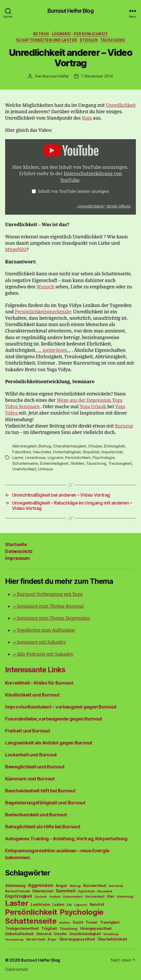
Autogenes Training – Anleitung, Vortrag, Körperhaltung (66, 839)
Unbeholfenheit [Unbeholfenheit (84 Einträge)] (19, 934)
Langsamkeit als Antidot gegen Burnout (49, 743)
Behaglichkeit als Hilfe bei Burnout (43, 827)
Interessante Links (35, 670)
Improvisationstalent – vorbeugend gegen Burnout (61, 707)
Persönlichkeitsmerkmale (43, 312)
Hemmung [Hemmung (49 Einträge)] (125, 897)
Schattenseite (25, 463)
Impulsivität (112, 452)
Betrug (41, 34)
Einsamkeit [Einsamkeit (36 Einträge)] (105, 891)
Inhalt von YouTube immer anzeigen (74, 191)
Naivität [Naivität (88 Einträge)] (97, 904)
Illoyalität (91, 452)
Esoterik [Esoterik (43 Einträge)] (41, 897)
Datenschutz (19, 551)
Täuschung (113, 40)
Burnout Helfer (56, 76)
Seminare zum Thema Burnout (48, 606)
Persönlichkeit (91, 34)
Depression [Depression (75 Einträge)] (43, 891)
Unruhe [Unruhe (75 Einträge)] (60, 934)
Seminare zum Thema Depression (51, 618)
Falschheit (22, 452)
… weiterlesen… (54, 350)
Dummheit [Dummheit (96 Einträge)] (66, 891)
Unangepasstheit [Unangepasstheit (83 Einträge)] (96, 929)
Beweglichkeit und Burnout (35, 767)
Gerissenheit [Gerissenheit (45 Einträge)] (95, 897)
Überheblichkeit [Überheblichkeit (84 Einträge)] (112, 939)
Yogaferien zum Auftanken (44, 630)
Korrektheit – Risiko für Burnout (39, 683)
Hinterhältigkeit (67, 452)
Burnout (124, 426)
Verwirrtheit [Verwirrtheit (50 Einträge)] (36, 939)
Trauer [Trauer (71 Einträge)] (91, 922)
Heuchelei (42, 452)
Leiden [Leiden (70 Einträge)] (58, 905)
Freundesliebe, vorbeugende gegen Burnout (54, 719)
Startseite (16, 544)
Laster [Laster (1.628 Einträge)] (17, 903)
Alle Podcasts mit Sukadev (43, 654)
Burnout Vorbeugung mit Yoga (48, 594)
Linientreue (35, 457)
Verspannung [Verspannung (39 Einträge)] (14, 939)
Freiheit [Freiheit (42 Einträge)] (55, 897)
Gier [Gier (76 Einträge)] (110, 896)
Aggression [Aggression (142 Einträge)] (40, 885)
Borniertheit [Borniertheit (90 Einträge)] (95, 886)
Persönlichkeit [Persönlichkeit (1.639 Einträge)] (31, 912)
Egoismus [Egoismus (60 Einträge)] (86, 891)
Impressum (17, 558)
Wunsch (45, 287)
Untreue (45, 469)
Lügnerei (61, 34)
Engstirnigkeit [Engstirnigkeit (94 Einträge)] (19, 896)
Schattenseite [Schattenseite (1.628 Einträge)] (31, 921)
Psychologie (103, 457)
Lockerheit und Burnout (31, 755)
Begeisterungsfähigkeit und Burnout (45, 803)
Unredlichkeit (121, 105)
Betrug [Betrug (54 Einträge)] (75, 886)
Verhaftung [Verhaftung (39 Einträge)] (111, 934)
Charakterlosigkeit (69, 446)
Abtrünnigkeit (25, 446)
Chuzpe (95, 446)
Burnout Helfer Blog (70, 11)
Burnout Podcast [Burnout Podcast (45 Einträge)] (17, 891)
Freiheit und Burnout (28, 731)
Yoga (87, 118)
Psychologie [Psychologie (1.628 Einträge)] (82, 912)
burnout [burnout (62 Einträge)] (116, 886)
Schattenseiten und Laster (47, 40)
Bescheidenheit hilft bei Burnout (40, 791)
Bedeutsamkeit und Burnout (36, 815)
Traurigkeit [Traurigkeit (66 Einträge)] (110, 922)
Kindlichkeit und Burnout (32, 695)
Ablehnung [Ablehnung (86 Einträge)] (15, 886)
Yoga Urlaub (93, 407)
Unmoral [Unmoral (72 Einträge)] (44, 934)
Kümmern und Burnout (30, 779)
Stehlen (89, 40)
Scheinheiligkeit (54, 463)
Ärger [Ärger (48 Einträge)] (52, 939)
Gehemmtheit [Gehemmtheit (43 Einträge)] (72, 897)
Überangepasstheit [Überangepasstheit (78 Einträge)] (77, 939)
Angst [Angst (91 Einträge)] (61, 886)
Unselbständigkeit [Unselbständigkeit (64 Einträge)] (85, 934)
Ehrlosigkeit (114, 446)
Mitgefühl (16, 250)
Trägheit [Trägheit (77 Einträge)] (49, 928)
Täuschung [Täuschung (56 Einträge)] (68, 929)
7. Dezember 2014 (97, 76)
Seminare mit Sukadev (39, 642)
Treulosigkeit (120, 463)
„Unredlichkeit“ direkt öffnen (104, 206)
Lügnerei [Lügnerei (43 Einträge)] (81, 905)
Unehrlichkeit (24, 469)
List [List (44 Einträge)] (69, 905)
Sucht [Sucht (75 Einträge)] (78, 922)
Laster (18, 457)
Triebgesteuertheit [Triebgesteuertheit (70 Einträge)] (22, 929)
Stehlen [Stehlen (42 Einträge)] (64, 923)
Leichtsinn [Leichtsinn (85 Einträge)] (40, 905)
